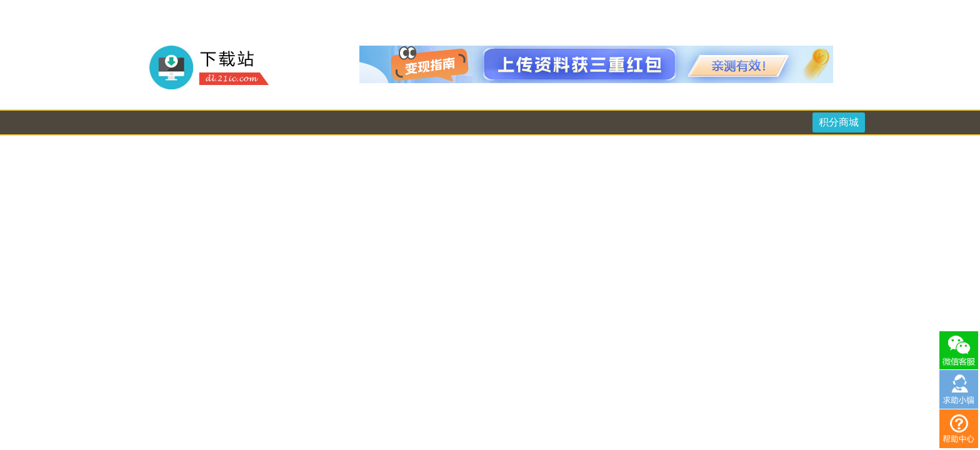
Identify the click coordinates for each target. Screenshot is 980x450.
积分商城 (839, 122)
